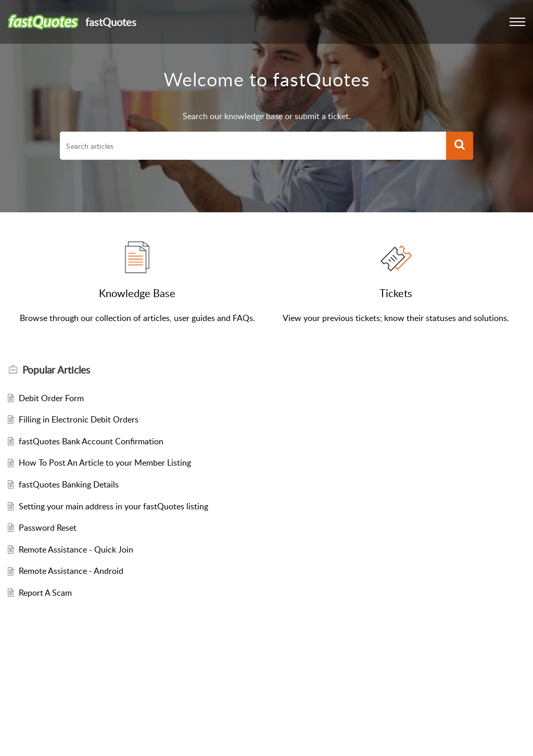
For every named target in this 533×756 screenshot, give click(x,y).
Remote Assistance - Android (71, 571)
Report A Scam (45, 593)
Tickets (396, 293)
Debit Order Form (51, 398)
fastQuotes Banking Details (69, 484)
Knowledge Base (137, 293)
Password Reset (48, 528)
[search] (253, 146)
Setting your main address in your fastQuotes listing (113, 506)
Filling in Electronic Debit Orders (79, 419)
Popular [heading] (56, 370)
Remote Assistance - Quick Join (76, 549)
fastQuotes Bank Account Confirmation (91, 441)
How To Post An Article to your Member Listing (105, 463)
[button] (517, 22)
